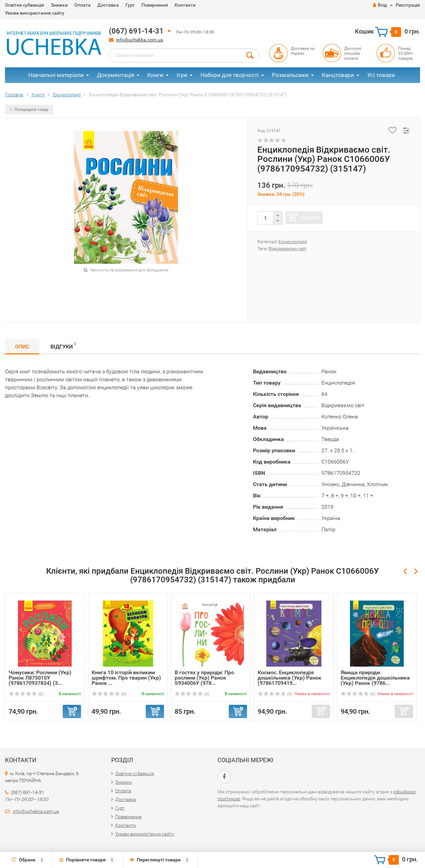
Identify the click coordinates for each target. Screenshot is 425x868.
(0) (26, 694)
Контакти (185, 5)
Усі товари (381, 75)
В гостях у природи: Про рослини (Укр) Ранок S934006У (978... (204, 678)
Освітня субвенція (25, 5)
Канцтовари (338, 75)
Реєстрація (408, 5)
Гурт (130, 5)
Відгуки (63, 346)
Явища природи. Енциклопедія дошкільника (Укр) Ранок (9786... (375, 678)
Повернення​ (155, 5)
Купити (310, 217)
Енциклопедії (293, 242)
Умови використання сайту (35, 13)
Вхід (380, 5)
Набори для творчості (230, 75)
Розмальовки (290, 75)
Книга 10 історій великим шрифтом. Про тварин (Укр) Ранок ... (126, 678)
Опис (22, 347)
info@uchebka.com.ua (140, 40)
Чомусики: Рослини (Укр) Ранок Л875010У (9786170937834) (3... (40, 678)
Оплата (83, 5)
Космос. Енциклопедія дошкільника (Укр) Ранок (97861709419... (290, 678)
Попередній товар (29, 109)
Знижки (59, 5)
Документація (116, 75)
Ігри (182, 75)
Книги (155, 75)
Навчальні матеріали (56, 75)
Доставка (108, 5)
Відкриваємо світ (288, 249)
